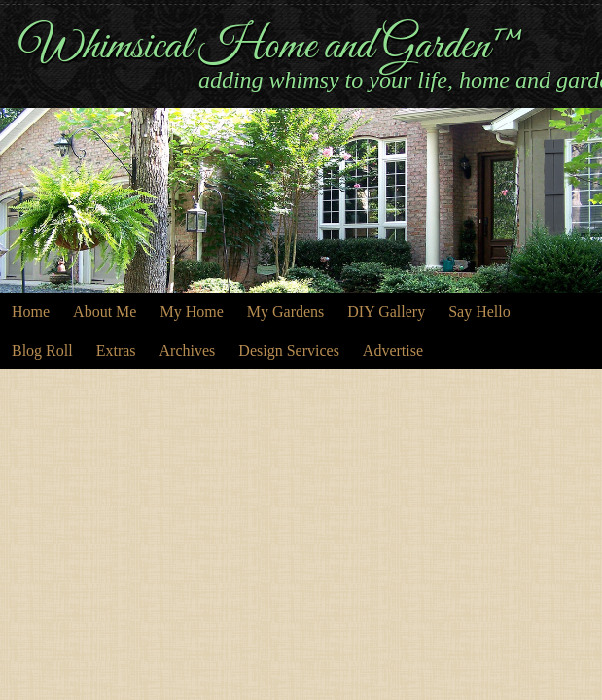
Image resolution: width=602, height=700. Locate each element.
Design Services (289, 350)
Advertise (393, 350)
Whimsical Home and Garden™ (272, 47)
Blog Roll (42, 350)
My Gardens (286, 312)
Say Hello (479, 312)
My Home (191, 312)
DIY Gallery (386, 312)
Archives (188, 350)
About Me (105, 312)
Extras (116, 350)
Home (31, 312)
